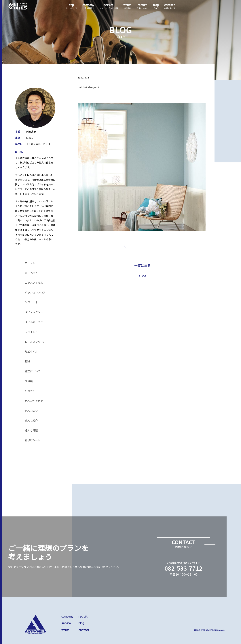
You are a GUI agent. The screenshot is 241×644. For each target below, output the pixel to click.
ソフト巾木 (31, 302)
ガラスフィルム (34, 283)
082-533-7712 (184, 568)
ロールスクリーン (35, 342)
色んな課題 (31, 430)
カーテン (30, 263)
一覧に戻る (143, 266)
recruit (83, 616)
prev (133, 246)
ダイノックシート (35, 312)
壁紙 (28, 362)
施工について (33, 371)
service (66, 623)
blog (81, 623)
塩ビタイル (31, 352)
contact (84, 630)
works (65, 630)
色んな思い (31, 411)
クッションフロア (35, 293)
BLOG (142, 276)
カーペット (31, 273)
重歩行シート (33, 440)
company (67, 616)
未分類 (29, 381)
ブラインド (31, 332)
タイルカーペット (35, 322)
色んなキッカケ (34, 401)
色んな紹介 (31, 421)
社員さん (30, 391)
